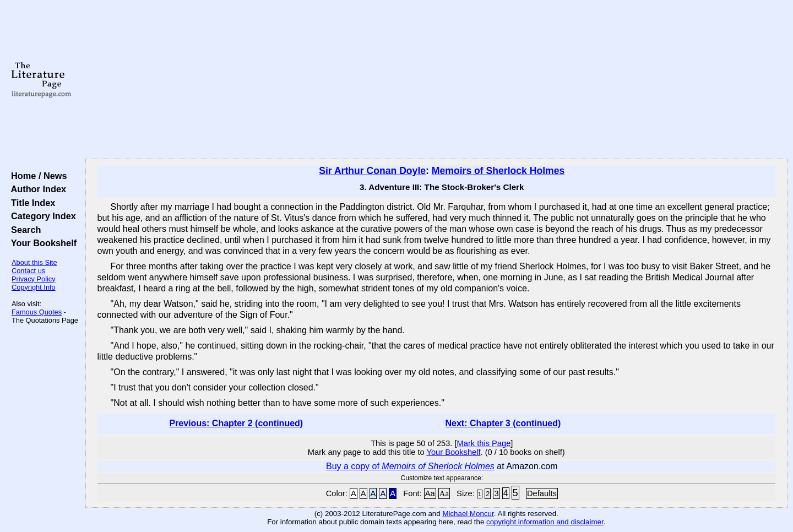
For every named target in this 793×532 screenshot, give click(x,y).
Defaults (542, 493)
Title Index (31, 203)
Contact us (28, 271)
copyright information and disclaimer (545, 522)
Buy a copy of (410, 466)
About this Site (34, 262)
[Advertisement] (436, 80)
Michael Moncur (468, 514)
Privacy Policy (34, 279)
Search (23, 230)
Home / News (37, 176)
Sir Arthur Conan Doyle (372, 171)
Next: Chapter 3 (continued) (503, 423)
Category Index (41, 216)
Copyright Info (34, 287)
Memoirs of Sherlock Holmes (498, 171)
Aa (430, 493)
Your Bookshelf (41, 243)
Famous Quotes (37, 312)
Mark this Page (484, 443)
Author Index (36, 189)
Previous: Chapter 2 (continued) (236, 423)
